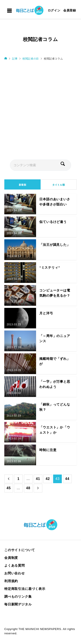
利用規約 (11, 581)
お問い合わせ (15, 573)
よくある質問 (15, 565)
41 (38, 479)
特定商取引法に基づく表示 (25, 589)
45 (9, 488)
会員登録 (70, 10)
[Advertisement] (40, 110)
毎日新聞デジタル (18, 604)
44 (67, 479)
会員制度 (11, 558)
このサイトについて (20, 550)
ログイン (54, 10)
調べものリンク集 (18, 596)
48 (28, 488)
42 (48, 479)
